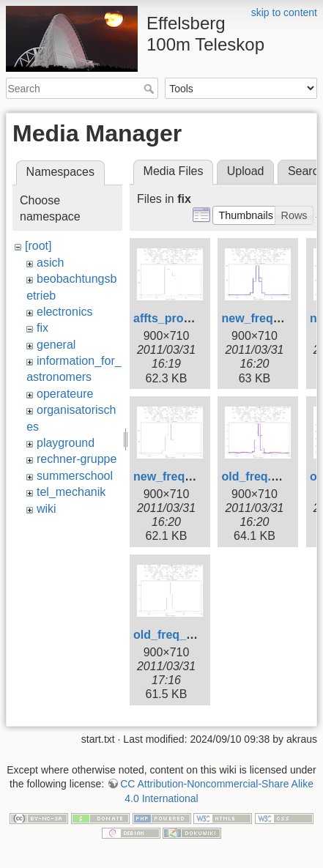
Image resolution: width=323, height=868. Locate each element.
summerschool (75, 476)
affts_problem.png (185, 318)
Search (151, 89)
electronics (64, 312)
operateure (65, 394)
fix (42, 328)
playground (66, 443)
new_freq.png (259, 318)
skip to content (284, 12)
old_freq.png (257, 476)
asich (50, 263)
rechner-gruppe (77, 459)
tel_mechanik (71, 492)
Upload (246, 171)
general (56, 345)
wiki (47, 509)
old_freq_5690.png (185, 635)
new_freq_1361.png (188, 476)
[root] (38, 246)
